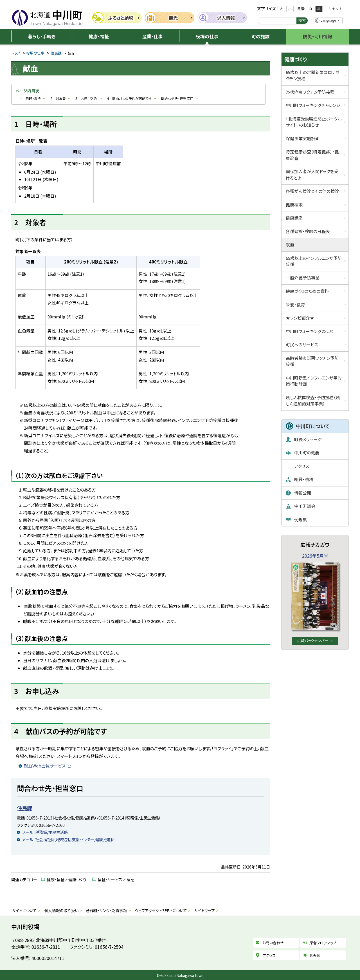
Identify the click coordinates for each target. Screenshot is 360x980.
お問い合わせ (273, 943)
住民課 (56, 53)
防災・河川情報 (318, 36)
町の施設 (260, 36)
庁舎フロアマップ (323, 943)
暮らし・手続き (42, 36)
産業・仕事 (152, 36)
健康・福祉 (99, 36)
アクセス (269, 955)
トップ (16, 53)
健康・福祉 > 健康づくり (67, 879)
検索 (302, 20)
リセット (336, 9)
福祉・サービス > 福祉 (116, 879)
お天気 (315, 955)
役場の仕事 (207, 36)
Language (328, 20)
